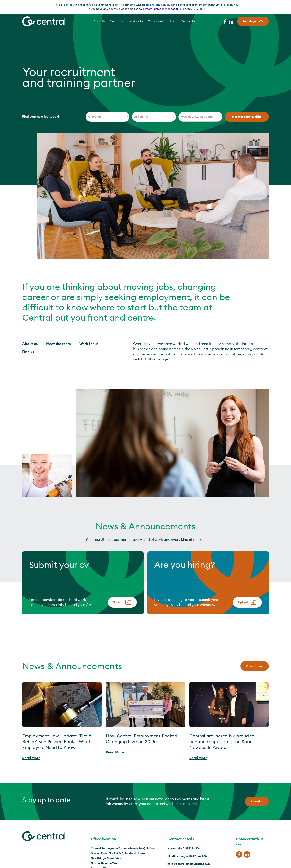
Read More (31, 758)
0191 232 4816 (191, 848)
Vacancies (117, 21)
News (172, 21)
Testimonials (156, 21)
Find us (28, 352)
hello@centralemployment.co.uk (159, 9)
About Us (99, 21)
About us (30, 344)
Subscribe (257, 801)
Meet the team (58, 344)
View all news (255, 666)
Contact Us (188, 21)
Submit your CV (253, 21)
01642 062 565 (198, 856)
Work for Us (136, 21)
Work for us (89, 344)
